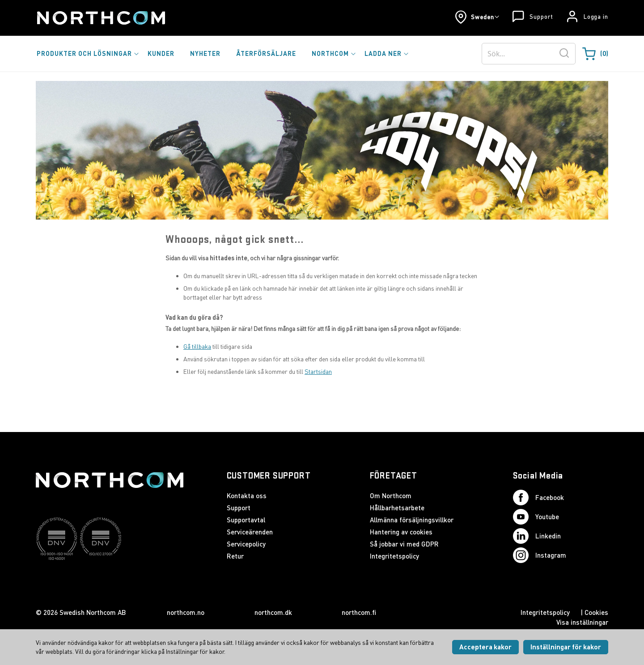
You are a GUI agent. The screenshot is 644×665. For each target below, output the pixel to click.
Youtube (536, 517)
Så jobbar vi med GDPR (404, 544)
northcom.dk (273, 612)
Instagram (540, 555)
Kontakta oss (247, 496)
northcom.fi (359, 612)
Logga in (596, 17)
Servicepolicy (246, 544)
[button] (477, 17)
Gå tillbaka (197, 346)
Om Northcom (391, 496)
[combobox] (529, 54)
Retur (235, 556)
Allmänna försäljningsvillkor (412, 520)
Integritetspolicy (394, 556)
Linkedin (537, 536)
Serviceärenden (250, 532)
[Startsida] (100, 18)
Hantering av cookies (401, 532)
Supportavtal (246, 520)
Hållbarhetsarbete (397, 508)
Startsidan (318, 371)
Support (541, 17)
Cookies (596, 612)
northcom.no (186, 612)
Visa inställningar (582, 622)
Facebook (538, 498)
